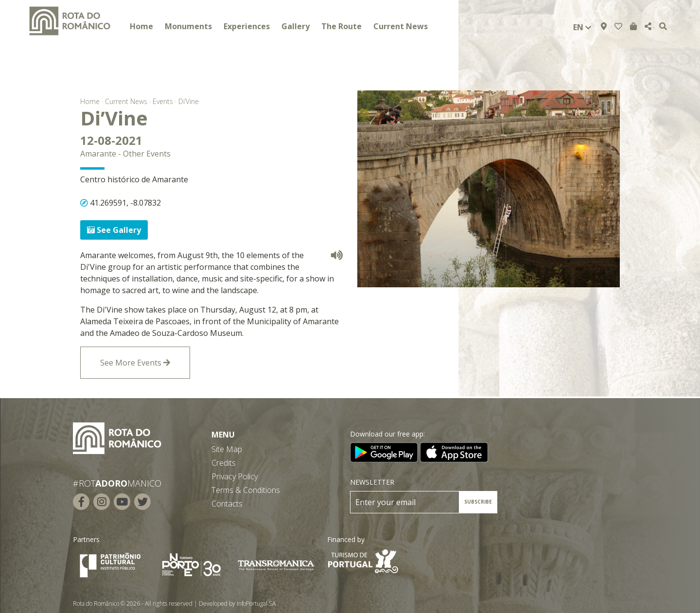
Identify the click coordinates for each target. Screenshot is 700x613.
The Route (341, 26)
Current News (401, 26)
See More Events (135, 363)
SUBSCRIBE (478, 502)
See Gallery (114, 230)
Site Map (227, 449)
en (582, 27)
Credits (224, 463)
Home (141, 26)
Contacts (227, 504)
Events (163, 101)
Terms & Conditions (246, 490)
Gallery (296, 26)
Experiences (247, 26)
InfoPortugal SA (256, 604)
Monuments (188, 26)
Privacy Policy (235, 476)
